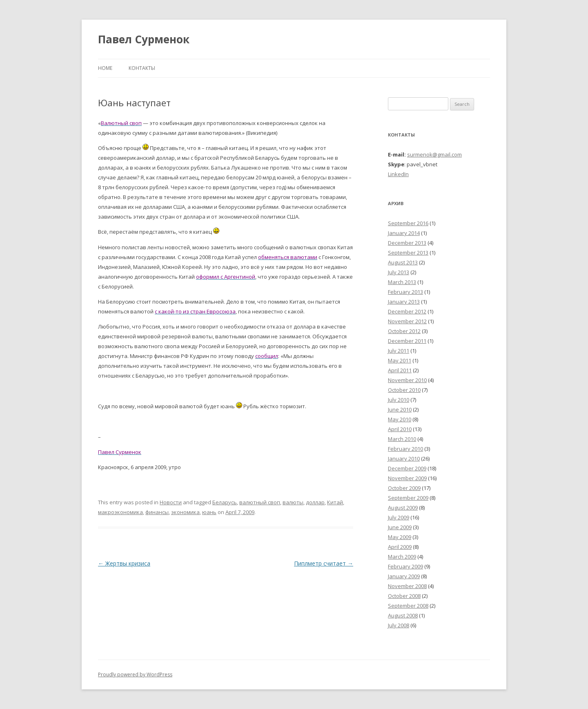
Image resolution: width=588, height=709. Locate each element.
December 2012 (407, 311)
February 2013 (405, 292)
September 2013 (408, 253)
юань (209, 512)
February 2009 (405, 566)
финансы (157, 512)
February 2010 (405, 449)
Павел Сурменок (144, 39)
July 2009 (399, 517)
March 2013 (402, 282)
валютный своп (260, 502)
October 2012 (404, 331)
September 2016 (408, 223)
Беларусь (225, 502)
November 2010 (407, 380)
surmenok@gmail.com (434, 154)
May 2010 (400, 419)
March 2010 (402, 439)
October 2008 (404, 596)
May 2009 (400, 537)
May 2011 (400, 360)
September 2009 (408, 498)
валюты (293, 502)
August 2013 (403, 262)
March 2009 (402, 557)
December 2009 (407, 468)
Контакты (142, 68)
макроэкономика (120, 512)
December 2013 (407, 243)
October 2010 (404, 390)
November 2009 (407, 478)
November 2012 (407, 321)
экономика (185, 512)
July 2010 (399, 400)
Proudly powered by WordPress (135, 674)
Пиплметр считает (324, 563)
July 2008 (399, 625)
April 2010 (400, 429)
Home (105, 68)
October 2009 (404, 488)
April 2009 (400, 547)
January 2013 (404, 302)
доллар (315, 502)
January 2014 (404, 233)
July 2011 (399, 351)
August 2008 (403, 615)
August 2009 (403, 508)
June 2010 (400, 409)
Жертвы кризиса (124, 563)
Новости (171, 502)
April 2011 (400, 370)
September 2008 (408, 606)
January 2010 (404, 459)
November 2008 (407, 586)
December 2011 (407, 341)
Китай (335, 502)
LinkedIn (398, 174)
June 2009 (400, 527)
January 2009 (404, 576)
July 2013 (399, 272)
